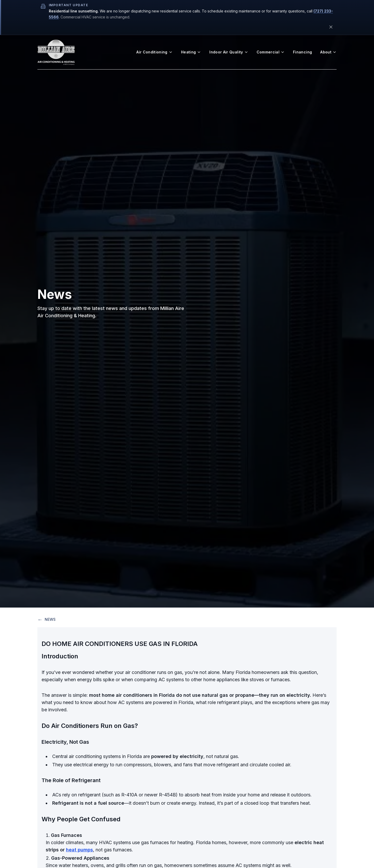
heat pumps (79, 850)
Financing (302, 52)
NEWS (46, 619)
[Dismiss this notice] (331, 27)
